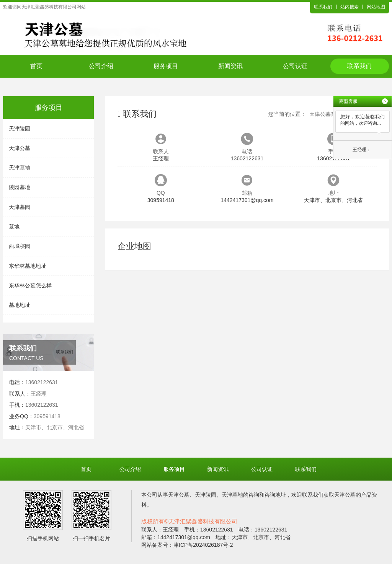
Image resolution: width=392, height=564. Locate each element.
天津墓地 (20, 168)
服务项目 (166, 66)
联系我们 (323, 7)
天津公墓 (20, 148)
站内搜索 (350, 7)
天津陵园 (20, 129)
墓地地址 (20, 305)
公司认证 (295, 66)
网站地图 (376, 7)
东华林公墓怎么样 (30, 285)
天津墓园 (20, 207)
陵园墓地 (20, 187)
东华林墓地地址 (28, 266)
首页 (36, 66)
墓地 (14, 227)
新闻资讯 (230, 66)
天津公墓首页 (325, 114)
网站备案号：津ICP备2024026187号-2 (187, 545)
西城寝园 (20, 246)
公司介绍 (101, 66)
